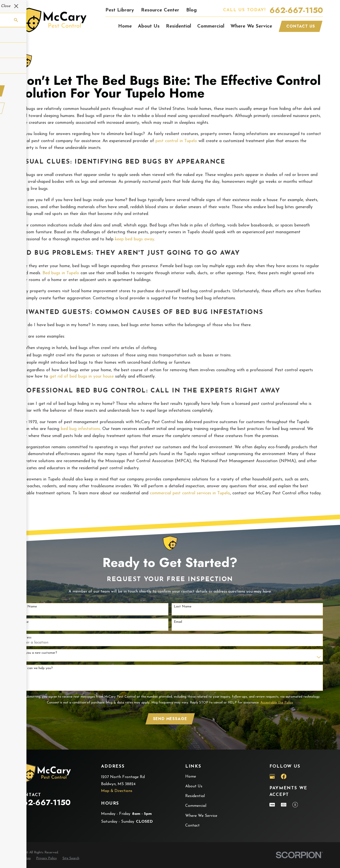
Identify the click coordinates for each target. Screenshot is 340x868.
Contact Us (301, 26)
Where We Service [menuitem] (251, 26)
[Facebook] (284, 776)
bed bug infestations (80, 429)
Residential (195, 796)
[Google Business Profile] (272, 776)
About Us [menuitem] (149, 26)
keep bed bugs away (135, 239)
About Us (194, 786)
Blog (191, 10)
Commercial (196, 806)
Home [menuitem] (125, 26)
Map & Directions (117, 791)
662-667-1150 (296, 10)
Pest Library (120, 10)
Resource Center (160, 10)
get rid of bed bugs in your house (82, 376)
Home (191, 777)
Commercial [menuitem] (211, 26)
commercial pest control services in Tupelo (190, 493)
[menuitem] (24, 858)
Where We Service (201, 816)
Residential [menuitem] (179, 26)
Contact (192, 826)
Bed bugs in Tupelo (61, 273)
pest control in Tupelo (176, 141)
